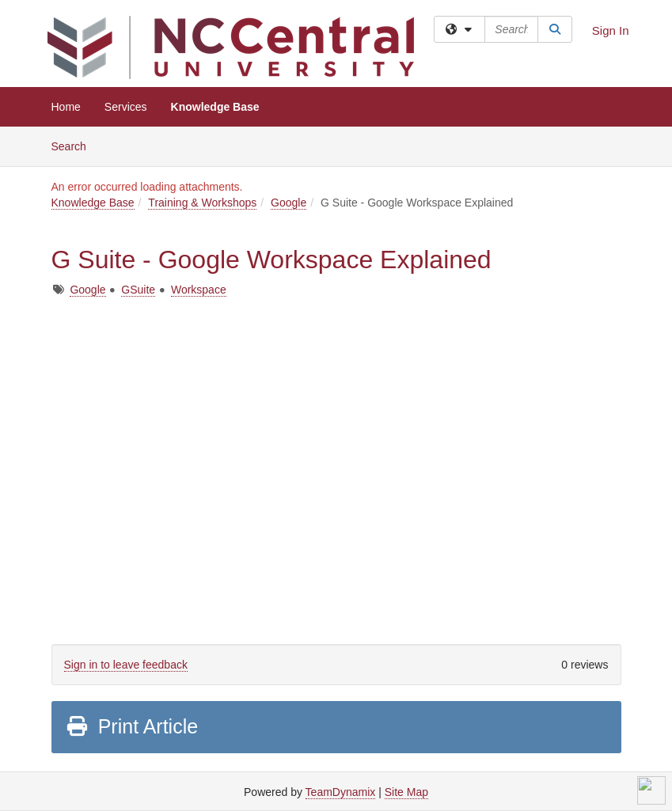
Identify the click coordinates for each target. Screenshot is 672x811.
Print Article (132, 726)
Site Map (406, 792)
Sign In (611, 30)
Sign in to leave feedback (126, 665)
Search (75, 145)
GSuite (138, 290)
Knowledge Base (215, 107)
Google (289, 203)
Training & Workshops (202, 203)
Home (66, 107)
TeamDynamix (341, 792)
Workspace (199, 290)
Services (126, 107)
